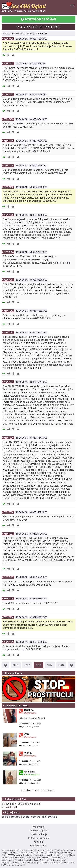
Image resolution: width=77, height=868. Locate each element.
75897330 (9, 512)
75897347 (9, 332)
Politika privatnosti (39, 838)
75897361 (9, 280)
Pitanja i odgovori (39, 831)
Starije (30, 34)
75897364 (9, 252)
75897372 (9, 215)
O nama (39, 842)
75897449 (9, 141)
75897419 (9, 165)
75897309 (9, 577)
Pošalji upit (11, 807)
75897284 (9, 617)
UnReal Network (31, 817)
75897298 (9, 599)
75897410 (9, 187)
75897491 (9, 64)
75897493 (9, 39)
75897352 (9, 311)
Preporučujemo (38, 846)
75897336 (9, 438)
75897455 (9, 119)
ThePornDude (49, 817)
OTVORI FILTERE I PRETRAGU (38, 27)
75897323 (9, 534)
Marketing (38, 827)
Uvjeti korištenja (39, 834)
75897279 (9, 642)
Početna (20, 34)
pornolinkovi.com (11, 817)
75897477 (9, 94)
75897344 (9, 382)
